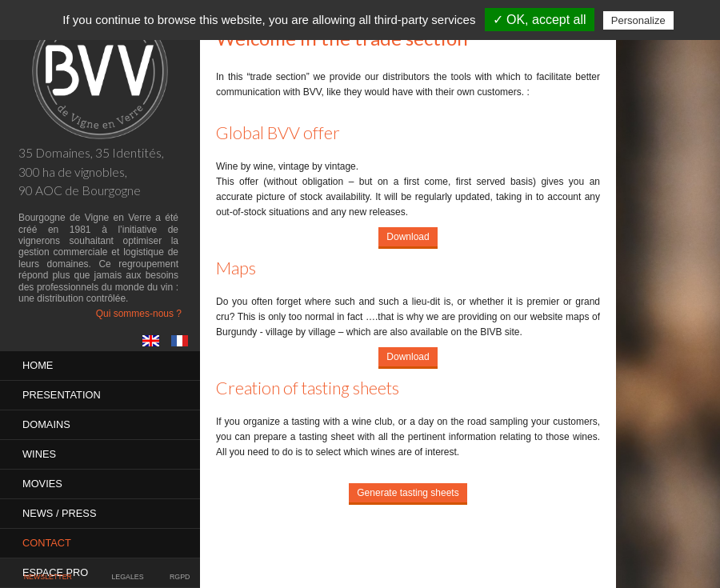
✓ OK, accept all (540, 20)
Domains (46, 424)
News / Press (59, 513)
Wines (39, 454)
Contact (47, 543)
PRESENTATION (62, 395)
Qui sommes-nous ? (139, 314)
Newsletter (48, 577)
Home (38, 365)
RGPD (180, 577)
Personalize (638, 20)
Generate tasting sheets (408, 493)
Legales (127, 577)
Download (408, 237)
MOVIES (42, 484)
